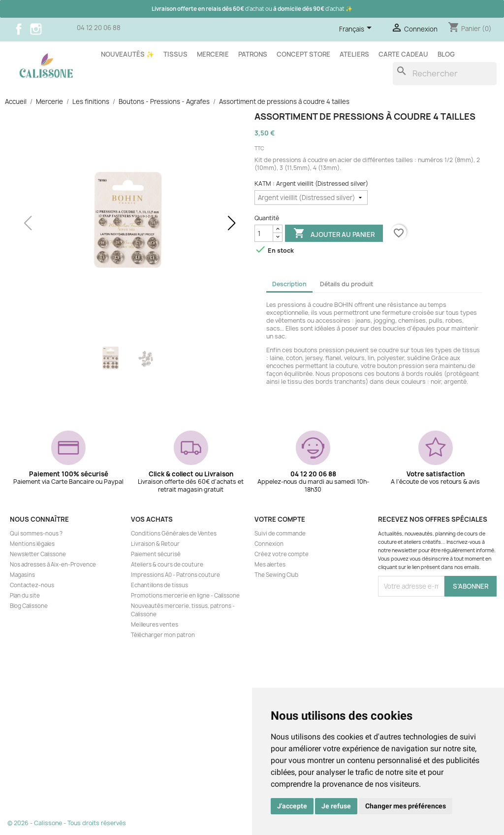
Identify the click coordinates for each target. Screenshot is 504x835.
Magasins (22, 575)
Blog (446, 54)
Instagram (36, 29)
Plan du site (25, 596)
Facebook (19, 29)
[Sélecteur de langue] (357, 30)
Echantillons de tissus (159, 585)
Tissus (175, 54)
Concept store (303, 54)
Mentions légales (32, 544)
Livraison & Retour (155, 544)
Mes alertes (270, 565)
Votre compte (280, 519)
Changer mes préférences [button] (406, 806)
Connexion (269, 544)
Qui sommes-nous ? (36, 534)
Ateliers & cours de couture (167, 565)
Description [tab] (289, 284)
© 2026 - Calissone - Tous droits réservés (67, 823)
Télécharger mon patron (163, 635)
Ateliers (354, 54)
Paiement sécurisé (156, 554)
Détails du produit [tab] (346, 284)
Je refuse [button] (336, 806)
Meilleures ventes (155, 625)
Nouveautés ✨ (127, 54)
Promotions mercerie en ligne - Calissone (185, 596)
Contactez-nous (32, 585)
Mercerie (213, 54)
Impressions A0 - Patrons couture (175, 575)
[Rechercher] (445, 74)
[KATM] (311, 198)
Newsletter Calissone (38, 554)
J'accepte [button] (292, 806)
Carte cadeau (403, 54)
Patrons (253, 54)
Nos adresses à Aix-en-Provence (53, 565)
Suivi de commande (280, 534)
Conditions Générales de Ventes (174, 534)
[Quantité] (264, 233)
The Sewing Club (276, 575)
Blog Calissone (29, 606)
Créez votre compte (282, 554)
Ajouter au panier (334, 234)
